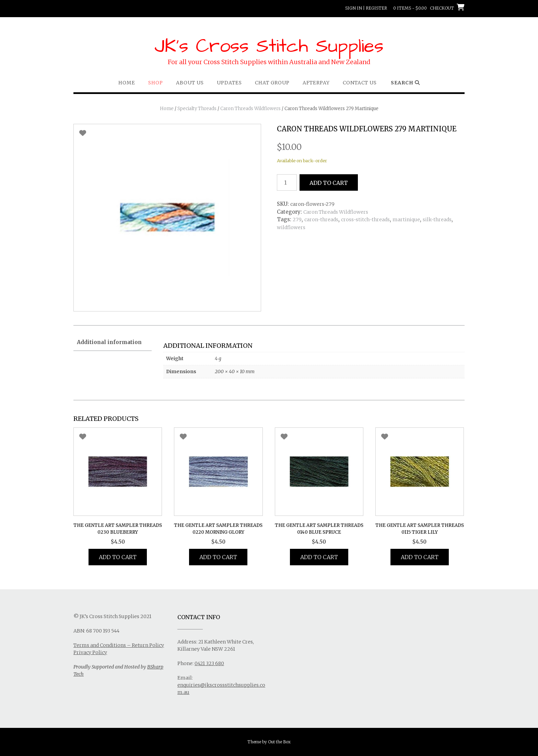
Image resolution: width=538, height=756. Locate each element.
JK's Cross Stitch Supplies (269, 46)
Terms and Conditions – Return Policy (119, 645)
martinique (406, 220)
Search (405, 83)
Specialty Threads (197, 109)
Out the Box (279, 742)
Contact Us (360, 83)
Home (127, 83)
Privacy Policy (90, 652)
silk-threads (437, 220)
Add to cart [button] (118, 557)
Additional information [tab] (109, 342)
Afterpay (316, 83)
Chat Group (272, 83)
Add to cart (329, 183)
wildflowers (291, 227)
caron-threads (321, 220)
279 (297, 220)
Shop (156, 83)
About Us (190, 83)
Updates (229, 83)
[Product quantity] (287, 182)
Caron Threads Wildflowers (250, 109)
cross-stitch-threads (365, 220)
